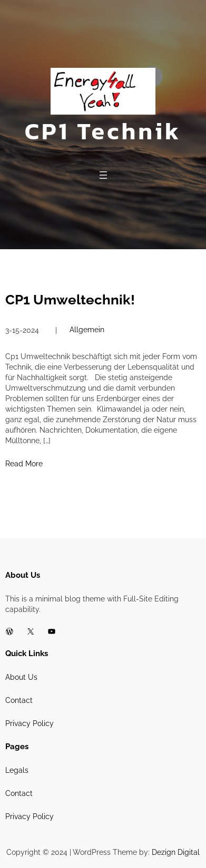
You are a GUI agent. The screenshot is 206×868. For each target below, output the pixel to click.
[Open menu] (103, 175)
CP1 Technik (103, 131)
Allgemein (87, 330)
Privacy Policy (30, 723)
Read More (24, 464)
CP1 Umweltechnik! (70, 300)
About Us (21, 677)
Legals (17, 770)
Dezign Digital (176, 852)
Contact (19, 700)
